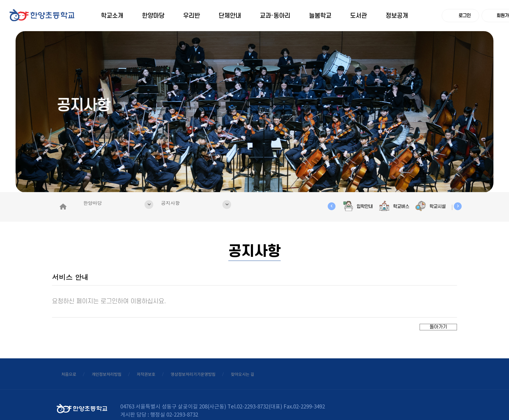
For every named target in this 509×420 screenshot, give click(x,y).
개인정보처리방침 (128, 359)
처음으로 (75, 359)
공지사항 (202, 191)
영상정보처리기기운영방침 (248, 359)
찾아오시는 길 (316, 359)
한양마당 (124, 191)
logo (44, 21)
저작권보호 (183, 359)
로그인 (461, 16)
